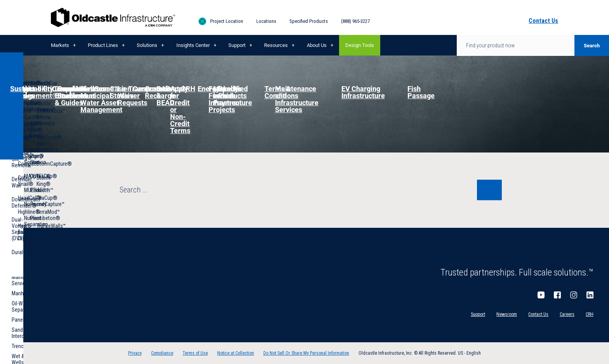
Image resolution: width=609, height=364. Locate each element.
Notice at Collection (236, 353)
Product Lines (103, 45)
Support (237, 45)
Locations (266, 21)
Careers (567, 314)
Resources (276, 45)
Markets (60, 45)
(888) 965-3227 (355, 21)
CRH (590, 314)
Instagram (574, 295)
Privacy (135, 353)
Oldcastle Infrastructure (113, 17)
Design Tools (360, 45)
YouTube (541, 295)
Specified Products (309, 21)
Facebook (557, 295)
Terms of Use (195, 353)
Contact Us (538, 314)
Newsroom (507, 314)
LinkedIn (590, 295)
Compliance (162, 353)
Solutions (147, 45)
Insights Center (193, 45)
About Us (317, 45)
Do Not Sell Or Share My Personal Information (306, 353)
